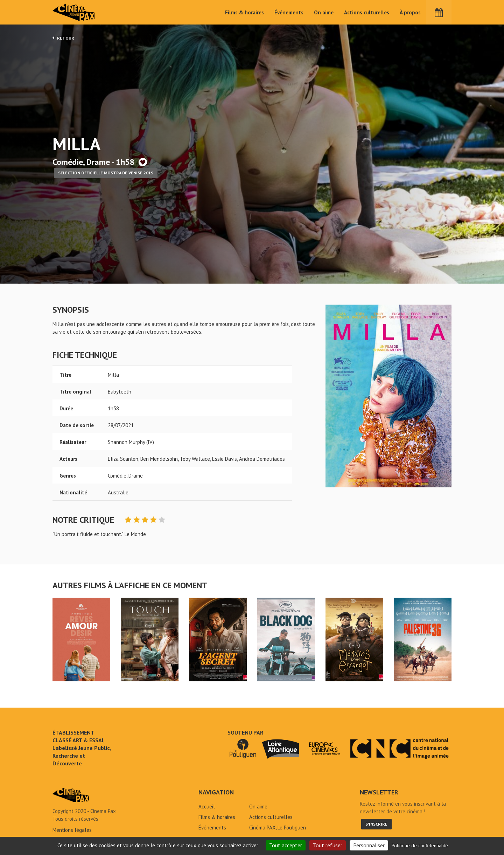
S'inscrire (376, 824)
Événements (289, 12)
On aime (324, 12)
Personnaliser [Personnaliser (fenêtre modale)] (369, 845)
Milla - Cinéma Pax (71, 795)
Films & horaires (244, 12)
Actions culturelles (367, 12)
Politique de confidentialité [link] (420, 846)
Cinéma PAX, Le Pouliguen (278, 828)
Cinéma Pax (74, 12)
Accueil (207, 807)
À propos (410, 12)
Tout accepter (286, 845)
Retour (63, 38)
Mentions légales (72, 830)
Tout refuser (328, 845)
